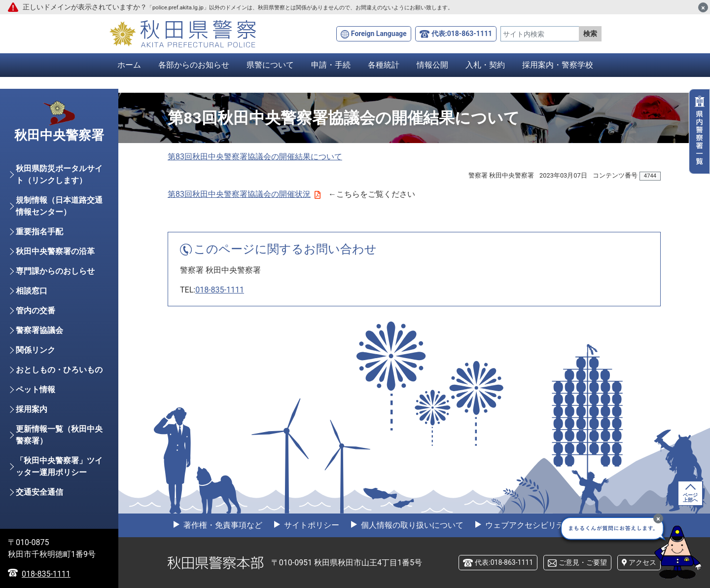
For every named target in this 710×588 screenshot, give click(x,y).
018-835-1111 (220, 290)
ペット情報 (35, 389)
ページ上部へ (690, 497)
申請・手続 (331, 65)
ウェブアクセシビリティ (528, 525)
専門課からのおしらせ (55, 271)
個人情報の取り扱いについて (411, 525)
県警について (270, 65)
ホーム (129, 65)
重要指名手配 (39, 232)
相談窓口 (32, 291)
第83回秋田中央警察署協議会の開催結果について (255, 157)
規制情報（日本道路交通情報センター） (59, 206)
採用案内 (32, 409)
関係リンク (35, 350)
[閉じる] (703, 7)
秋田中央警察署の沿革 (55, 251)
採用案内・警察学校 (558, 65)
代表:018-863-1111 (462, 34)
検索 (590, 34)
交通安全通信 (39, 492)
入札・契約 (485, 65)
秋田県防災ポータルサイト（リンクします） (59, 174)
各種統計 (384, 65)
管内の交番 (35, 311)
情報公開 (432, 65)
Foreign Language (379, 34)
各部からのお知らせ (194, 65)
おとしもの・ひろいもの (59, 370)
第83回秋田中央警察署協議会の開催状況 (244, 194)
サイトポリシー (311, 525)
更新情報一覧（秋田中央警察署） (59, 435)
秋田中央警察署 (59, 135)
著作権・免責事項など (222, 525)
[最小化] (658, 518)
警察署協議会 (39, 330)
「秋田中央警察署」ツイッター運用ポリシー (59, 466)
